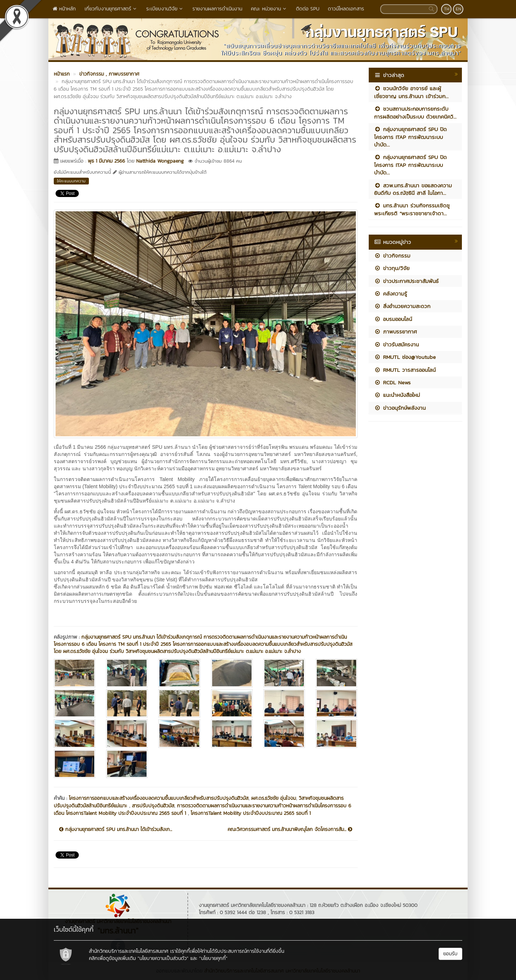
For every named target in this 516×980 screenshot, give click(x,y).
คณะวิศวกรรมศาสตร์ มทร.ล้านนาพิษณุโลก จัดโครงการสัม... (290, 830)
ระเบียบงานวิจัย (165, 9)
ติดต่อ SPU (308, 9)
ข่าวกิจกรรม (392, 256)
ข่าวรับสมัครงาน (396, 344)
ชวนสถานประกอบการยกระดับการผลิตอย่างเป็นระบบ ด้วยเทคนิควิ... (415, 112)
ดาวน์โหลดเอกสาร (346, 9)
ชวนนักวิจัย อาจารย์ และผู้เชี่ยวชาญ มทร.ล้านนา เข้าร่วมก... (411, 92)
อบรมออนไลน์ (393, 319)
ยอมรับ (450, 954)
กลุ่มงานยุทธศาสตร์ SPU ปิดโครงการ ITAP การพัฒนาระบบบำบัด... (410, 137)
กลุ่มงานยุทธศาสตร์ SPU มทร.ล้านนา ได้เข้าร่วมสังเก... (116, 830)
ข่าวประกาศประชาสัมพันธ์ (406, 281)
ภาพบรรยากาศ (395, 332)
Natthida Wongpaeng (160, 161)
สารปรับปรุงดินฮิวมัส (153, 806)
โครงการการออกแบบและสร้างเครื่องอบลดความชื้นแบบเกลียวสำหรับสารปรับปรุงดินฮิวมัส (159, 798)
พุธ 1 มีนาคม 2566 (106, 161)
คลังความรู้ (391, 294)
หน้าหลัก (64, 9)
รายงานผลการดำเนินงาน (217, 9)
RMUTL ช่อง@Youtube (405, 357)
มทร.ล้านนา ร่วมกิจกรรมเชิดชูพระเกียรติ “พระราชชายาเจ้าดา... (412, 209)
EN (458, 9)
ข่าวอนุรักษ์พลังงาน (400, 408)
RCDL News (392, 382)
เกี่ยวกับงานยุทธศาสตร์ (111, 9)
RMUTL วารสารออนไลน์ (405, 370)
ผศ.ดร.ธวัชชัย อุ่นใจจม (274, 798)
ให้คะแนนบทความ (71, 181)
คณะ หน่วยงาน (269, 9)
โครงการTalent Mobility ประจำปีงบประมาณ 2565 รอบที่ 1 (251, 813)
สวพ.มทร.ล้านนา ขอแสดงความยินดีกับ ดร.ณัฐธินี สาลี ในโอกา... (413, 189)
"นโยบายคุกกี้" (213, 958)
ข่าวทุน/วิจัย (392, 268)
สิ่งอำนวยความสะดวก (402, 306)
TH (447, 9)
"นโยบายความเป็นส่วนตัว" (163, 958)
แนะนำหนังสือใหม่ (397, 395)
